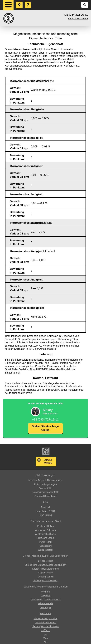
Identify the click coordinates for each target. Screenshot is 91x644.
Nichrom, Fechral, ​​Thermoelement (45, 480)
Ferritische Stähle (45, 538)
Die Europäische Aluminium (45, 626)
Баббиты (45, 630)
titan (45, 502)
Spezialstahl (46, 546)
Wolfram (46, 592)
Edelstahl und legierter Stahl (46, 521)
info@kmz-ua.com (78, 18)
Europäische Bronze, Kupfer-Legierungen (46, 565)
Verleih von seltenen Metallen (45, 600)
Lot (45, 634)
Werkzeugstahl (45, 550)
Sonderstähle (45, 488)
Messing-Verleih (46, 577)
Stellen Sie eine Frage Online (45, 428)
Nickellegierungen (45, 475)
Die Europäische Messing (45, 581)
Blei (45, 642)
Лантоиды (45, 608)
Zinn (45, 638)
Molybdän (45, 596)
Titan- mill (45, 507)
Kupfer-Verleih (45, 573)
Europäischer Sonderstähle (45, 492)
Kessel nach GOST (46, 511)
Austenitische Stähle (45, 534)
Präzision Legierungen (45, 484)
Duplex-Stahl (45, 542)
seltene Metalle (45, 603)
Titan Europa (46, 515)
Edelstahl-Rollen (46, 526)
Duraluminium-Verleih (46, 623)
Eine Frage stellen (28, 2)
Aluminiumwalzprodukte (46, 618)
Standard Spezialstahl (45, 496)
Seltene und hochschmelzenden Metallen (45, 587)
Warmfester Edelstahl (45, 530)
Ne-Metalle (45, 613)
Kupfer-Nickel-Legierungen (45, 569)
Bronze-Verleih (46, 561)
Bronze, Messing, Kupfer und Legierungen (45, 556)
